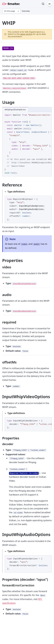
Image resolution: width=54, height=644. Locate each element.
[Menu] (50, 4)
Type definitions (16, 192)
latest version (26, 34)
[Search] (43, 4)
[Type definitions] (27, 206)
